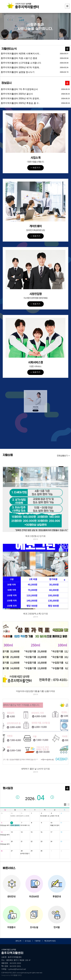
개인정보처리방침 (50, 941)
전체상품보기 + (63, 456)
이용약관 (37, 941)
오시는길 (28, 941)
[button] (35, 130)
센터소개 (18, 941)
